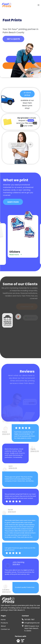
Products (4, 623)
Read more (13, 262)
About (3, 626)
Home (3, 620)
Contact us (5, 629)
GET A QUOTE (13, 40)
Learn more (13, 202)
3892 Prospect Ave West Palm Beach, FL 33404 (32, 628)
